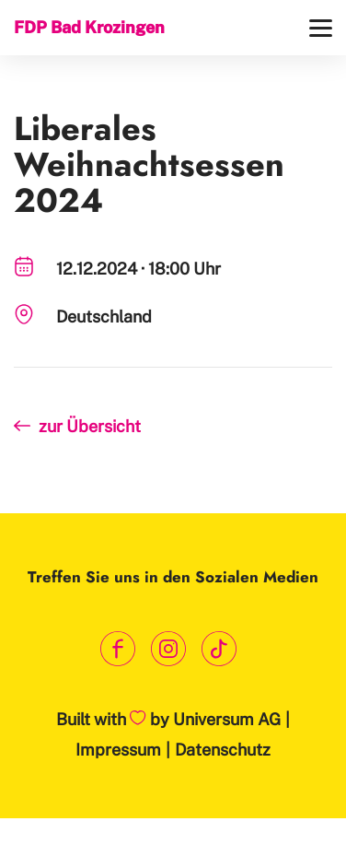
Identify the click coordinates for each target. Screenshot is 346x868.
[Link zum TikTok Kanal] (219, 649)
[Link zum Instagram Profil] (169, 649)
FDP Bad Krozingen (89, 27)
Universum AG (227, 719)
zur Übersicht (90, 426)
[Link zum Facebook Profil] (118, 649)
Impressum (118, 750)
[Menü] (321, 28)
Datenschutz (223, 750)
